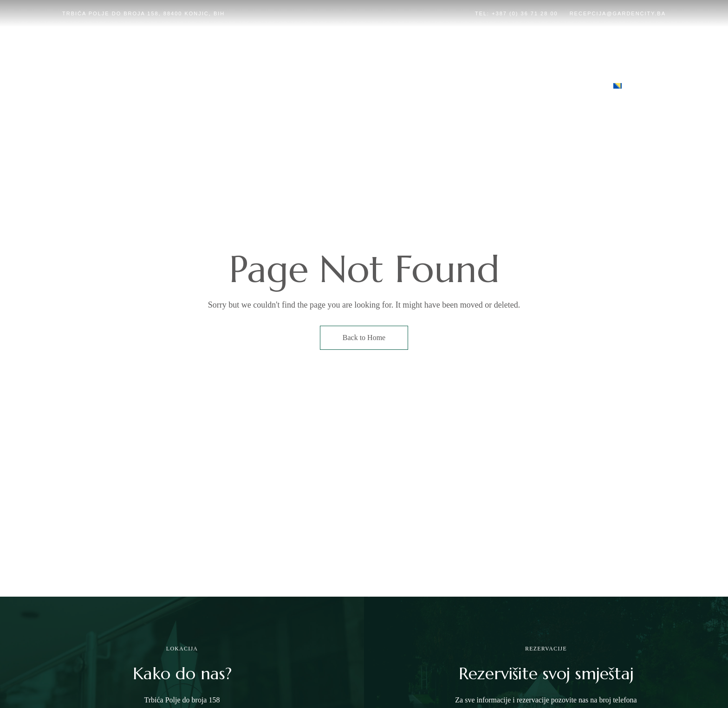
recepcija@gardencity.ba (618, 13)
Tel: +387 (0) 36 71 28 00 (517, 13)
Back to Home (364, 338)
